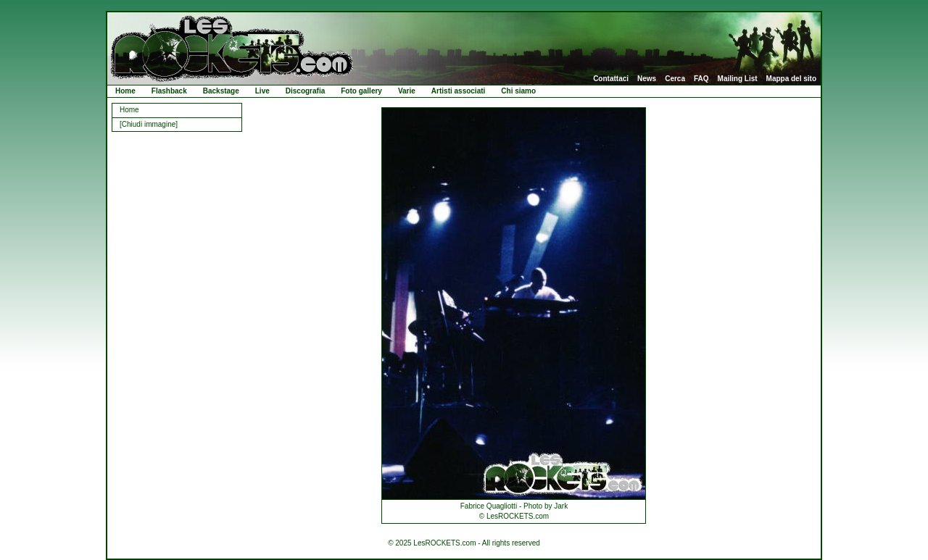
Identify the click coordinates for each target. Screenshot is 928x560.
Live (262, 91)
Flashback (169, 91)
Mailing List (738, 79)
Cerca (675, 79)
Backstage (221, 91)
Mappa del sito (791, 79)
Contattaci (611, 79)
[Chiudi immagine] (149, 124)
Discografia (305, 91)
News (647, 79)
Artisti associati (458, 91)
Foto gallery (361, 91)
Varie (407, 91)
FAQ (701, 79)
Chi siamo (518, 91)
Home (125, 91)
